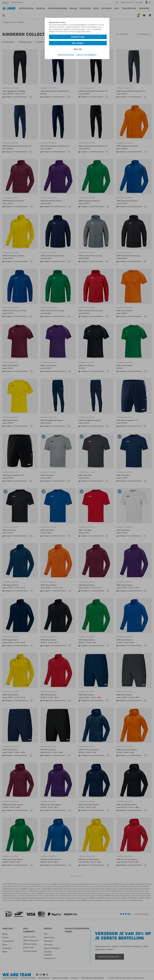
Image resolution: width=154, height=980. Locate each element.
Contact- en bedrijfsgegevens (86, 54)
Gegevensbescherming (66, 54)
